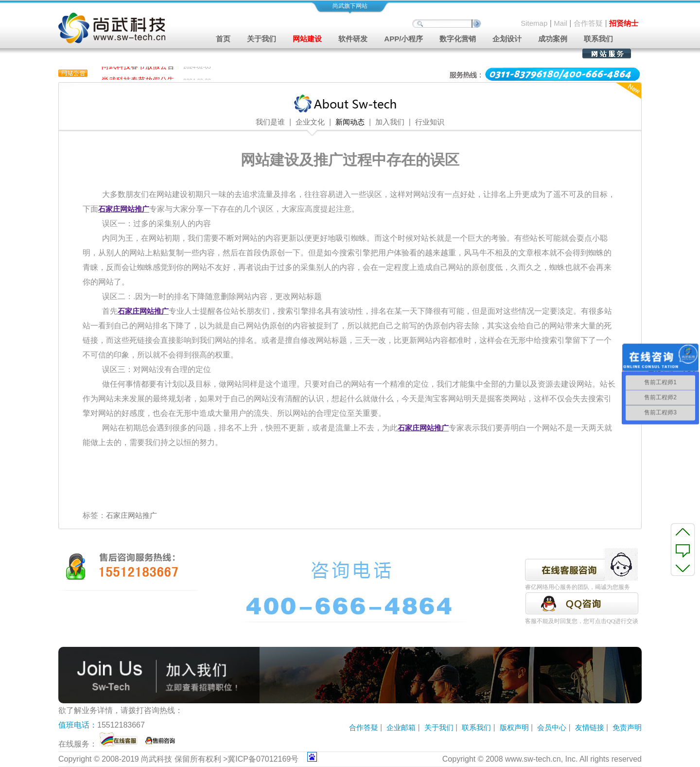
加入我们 (390, 122)
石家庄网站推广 (131, 515)
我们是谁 (270, 122)
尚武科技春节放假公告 (138, 67)
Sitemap (534, 23)
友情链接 (590, 727)
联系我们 (598, 39)
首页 (223, 39)
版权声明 (514, 727)
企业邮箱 (401, 727)
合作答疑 (588, 23)
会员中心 (552, 727)
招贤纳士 (624, 23)
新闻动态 (350, 122)
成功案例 (553, 39)
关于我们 (439, 727)
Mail (560, 23)
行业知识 (430, 122)
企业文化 (310, 122)
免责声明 (627, 727)
